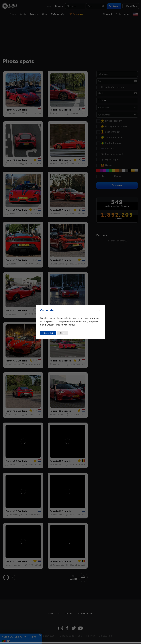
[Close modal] (99, 310)
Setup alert (48, 333)
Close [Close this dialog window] (63, 333)
